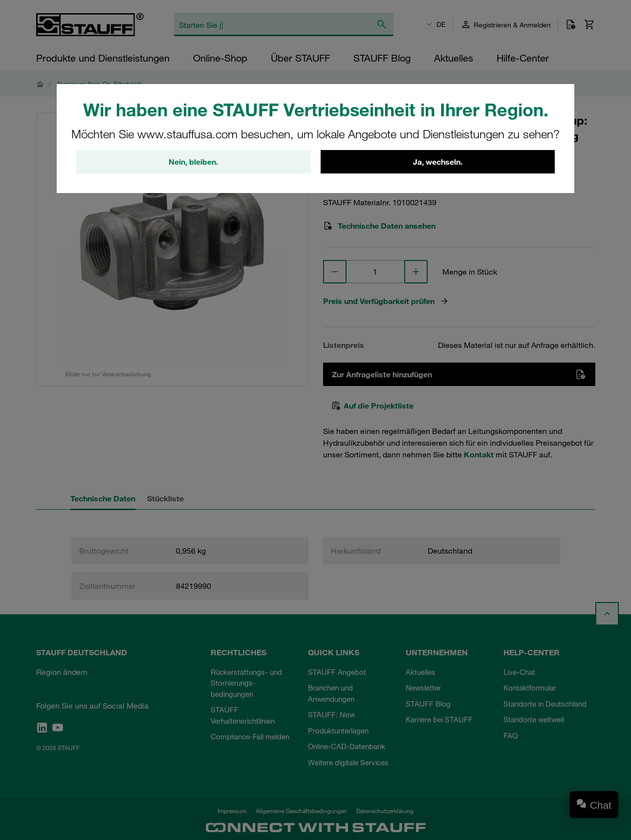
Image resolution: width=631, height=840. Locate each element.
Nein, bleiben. (193, 162)
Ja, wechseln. (438, 162)
